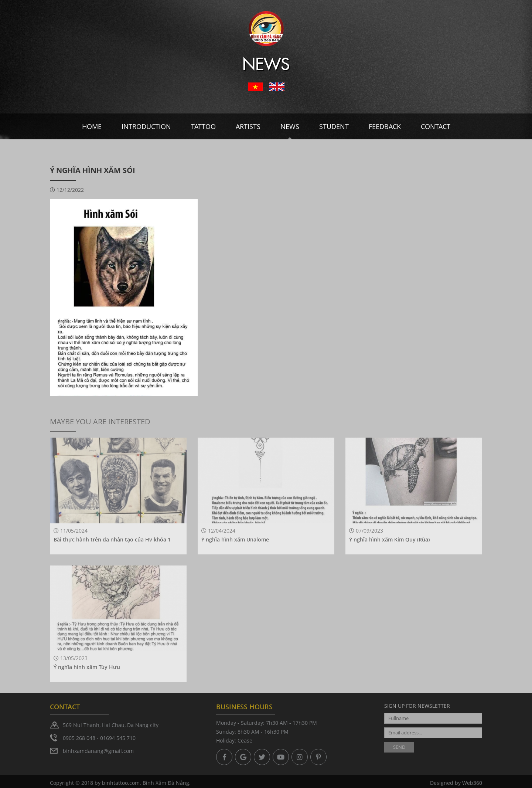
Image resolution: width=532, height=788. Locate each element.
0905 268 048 (79, 738)
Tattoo (203, 126)
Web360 (472, 784)
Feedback (385, 126)
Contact (436, 126)
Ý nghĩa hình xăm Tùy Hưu (87, 667)
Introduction (146, 126)
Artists (248, 126)
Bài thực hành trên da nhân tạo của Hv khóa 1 (112, 539)
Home (92, 126)
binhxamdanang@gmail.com (98, 751)
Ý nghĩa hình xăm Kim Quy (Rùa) (389, 539)
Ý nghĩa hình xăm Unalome (235, 539)
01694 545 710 (118, 738)
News (290, 126)
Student (334, 126)
